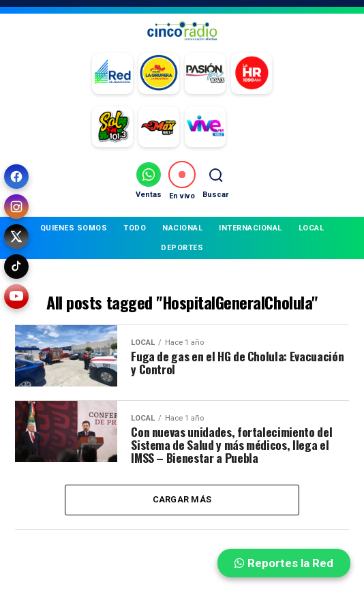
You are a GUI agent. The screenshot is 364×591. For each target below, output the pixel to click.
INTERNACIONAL (251, 228)
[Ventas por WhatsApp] (149, 180)
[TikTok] (16, 267)
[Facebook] (16, 177)
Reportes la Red (284, 563)
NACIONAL (182, 228)
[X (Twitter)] (16, 237)
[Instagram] (16, 207)
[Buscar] (215, 180)
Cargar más (182, 500)
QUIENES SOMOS (74, 228)
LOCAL (312, 228)
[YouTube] (16, 297)
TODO (135, 228)
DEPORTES (182, 248)
